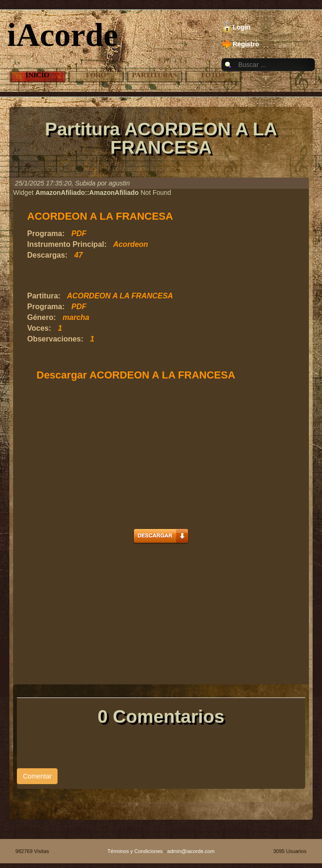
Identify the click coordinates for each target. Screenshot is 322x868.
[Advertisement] (137, 276)
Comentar (37, 776)
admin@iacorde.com (191, 851)
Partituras (154, 75)
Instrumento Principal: (67, 244)
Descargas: (47, 255)
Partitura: (44, 296)
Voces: (39, 328)
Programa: (46, 234)
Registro (246, 44)
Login (241, 27)
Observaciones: (55, 339)
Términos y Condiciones (135, 851)
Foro (96, 75)
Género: (41, 317)
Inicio (38, 75)
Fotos (213, 75)
